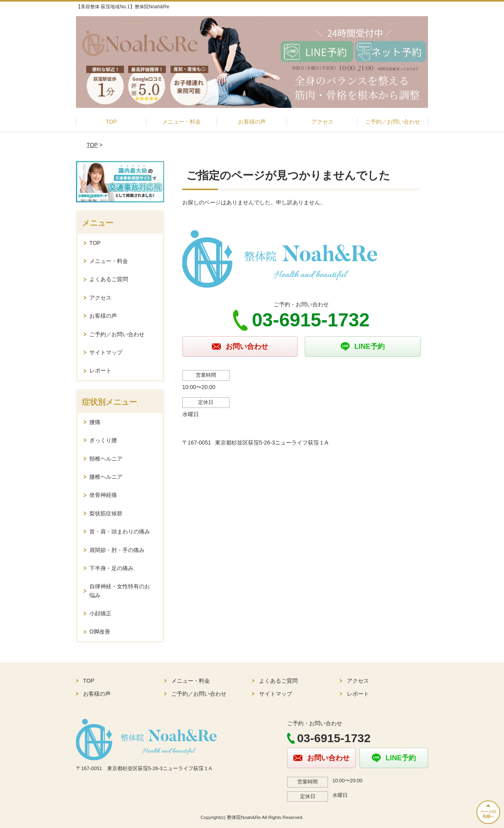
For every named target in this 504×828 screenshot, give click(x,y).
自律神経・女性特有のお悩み (120, 591)
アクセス (322, 122)
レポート (100, 370)
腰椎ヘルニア (106, 477)
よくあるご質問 (109, 279)
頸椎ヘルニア (106, 459)
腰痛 (95, 422)
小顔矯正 (100, 613)
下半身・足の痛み (111, 568)
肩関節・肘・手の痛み (117, 550)
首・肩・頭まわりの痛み (120, 532)
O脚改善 (100, 632)
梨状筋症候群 (106, 513)
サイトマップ (106, 352)
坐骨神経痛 (103, 495)
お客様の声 (252, 122)
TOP (111, 122)
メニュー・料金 (182, 122)
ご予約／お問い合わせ (393, 122)
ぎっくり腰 (103, 440)
